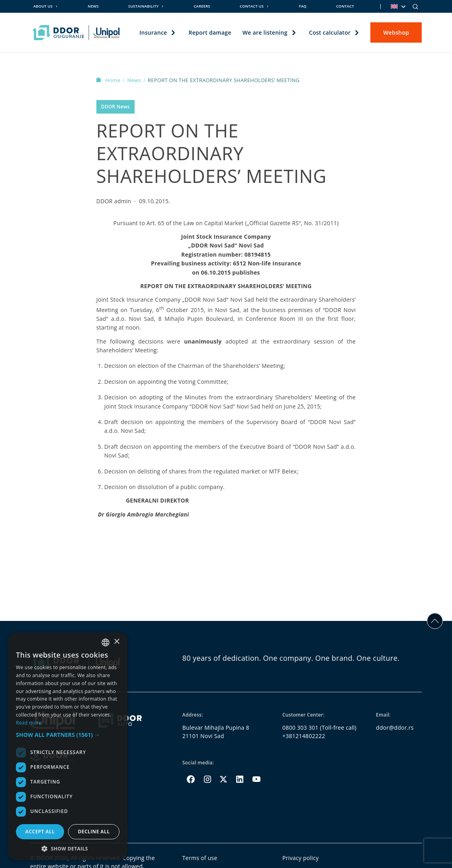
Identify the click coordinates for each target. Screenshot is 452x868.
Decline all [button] (94, 832)
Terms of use (200, 858)
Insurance (153, 32)
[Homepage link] (76, 33)
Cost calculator (330, 32)
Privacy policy (301, 858)
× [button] (116, 642)
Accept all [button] (40, 832)
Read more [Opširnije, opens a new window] (29, 723)
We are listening (265, 32)
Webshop (396, 32)
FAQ (302, 6)
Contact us (252, 6)
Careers (202, 6)
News (93, 6)
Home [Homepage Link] (109, 80)
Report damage (210, 32)
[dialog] (68, 746)
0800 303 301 (300, 728)
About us (43, 6)
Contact (345, 6)
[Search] (415, 6)
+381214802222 (304, 736)
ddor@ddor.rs (395, 728)
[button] (68, 735)
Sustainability (143, 6)
